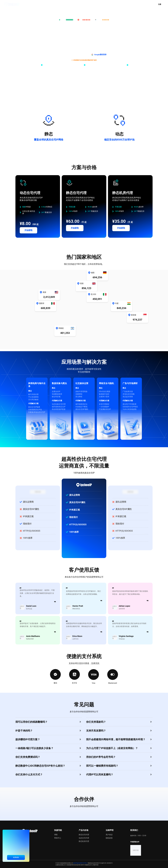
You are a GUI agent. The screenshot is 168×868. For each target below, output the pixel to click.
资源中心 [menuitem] (100, 4)
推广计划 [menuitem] (71, 4)
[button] (141, 4)
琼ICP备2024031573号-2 (80, 863)
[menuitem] (56, 4)
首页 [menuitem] (43, 4)
